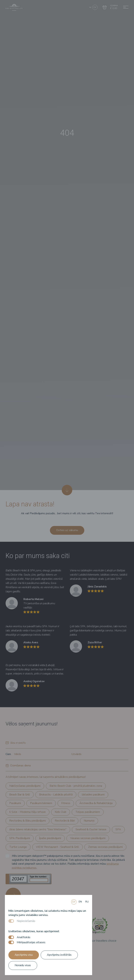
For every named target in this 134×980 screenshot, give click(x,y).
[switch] (11, 937)
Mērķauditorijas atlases (31, 942)
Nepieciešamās (26, 921)
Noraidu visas (23, 965)
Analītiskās (24, 937)
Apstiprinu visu (24, 955)
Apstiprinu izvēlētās (59, 955)
